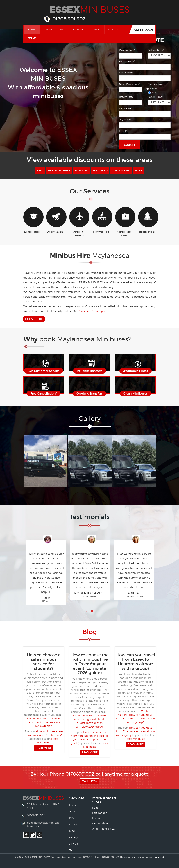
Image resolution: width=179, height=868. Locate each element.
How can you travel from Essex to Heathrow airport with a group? (135, 731)
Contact (79, 29)
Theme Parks (147, 220)
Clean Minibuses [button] (136, 393)
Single (153, 89)
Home (34, 29)
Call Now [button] (89, 781)
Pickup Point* (127, 61)
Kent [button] (40, 170)
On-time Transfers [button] (89, 393)
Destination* (126, 73)
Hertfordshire (100, 823)
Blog (97, 29)
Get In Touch (144, 30)
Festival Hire (101, 220)
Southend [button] (100, 170)
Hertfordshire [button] (59, 170)
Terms (32, 38)
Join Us (74, 844)
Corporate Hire (124, 222)
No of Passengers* (130, 84)
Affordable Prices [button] (136, 371)
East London (100, 813)
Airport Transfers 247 (104, 829)
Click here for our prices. (94, 311)
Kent (95, 808)
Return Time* (155, 97)
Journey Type (155, 84)
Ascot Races (55, 220)
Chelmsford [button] (121, 170)
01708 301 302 (69, 19)
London (97, 818)
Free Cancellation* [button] (44, 393)
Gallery (114, 29)
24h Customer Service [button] (44, 371)
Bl (90, 632)
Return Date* (127, 97)
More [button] (138, 170)
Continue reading (44, 722)
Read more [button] (44, 748)
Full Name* (126, 108)
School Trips (32, 220)
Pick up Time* (156, 50)
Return (155, 92)
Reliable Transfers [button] (90, 371)
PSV (63, 29)
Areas (48, 29)
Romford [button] (81, 170)
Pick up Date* (127, 50)
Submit (130, 145)
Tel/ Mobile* (126, 119)
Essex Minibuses (135, 739)
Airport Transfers (78, 222)
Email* (123, 131)
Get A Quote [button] (34, 319)
